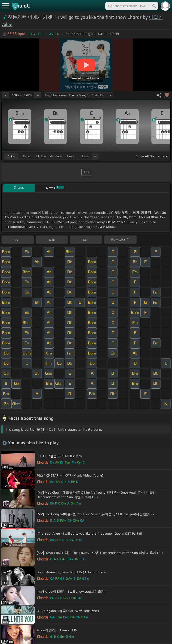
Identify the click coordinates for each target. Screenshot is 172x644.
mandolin (56, 156)
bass (85, 156)
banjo (70, 156)
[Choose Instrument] (95, 156)
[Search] (154, 6)
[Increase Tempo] (38, 95)
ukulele (41, 156)
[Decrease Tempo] (6, 95)
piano (26, 156)
